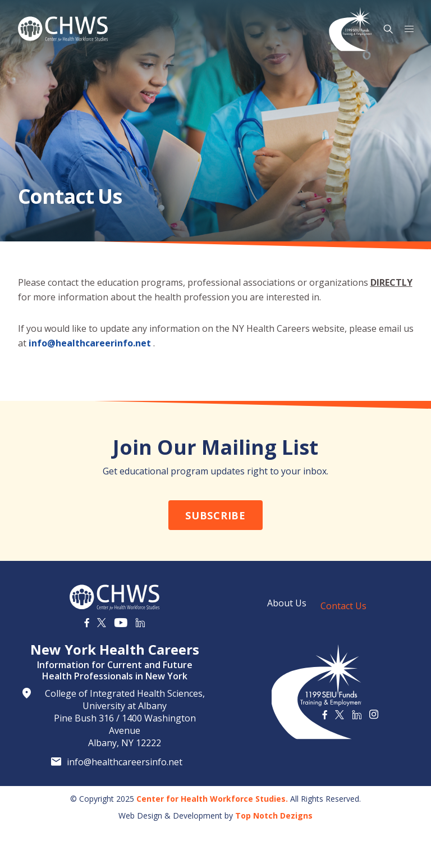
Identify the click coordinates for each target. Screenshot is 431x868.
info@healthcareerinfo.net (90, 343)
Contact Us (343, 606)
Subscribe (215, 515)
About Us (287, 603)
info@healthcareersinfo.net (125, 762)
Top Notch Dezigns (274, 816)
